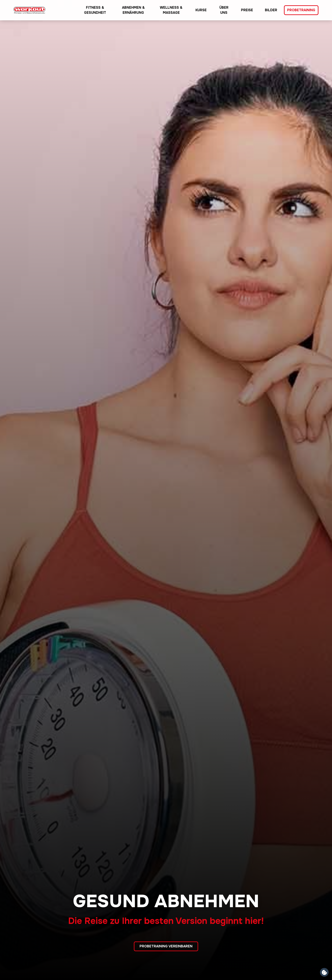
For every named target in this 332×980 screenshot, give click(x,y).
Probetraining (301, 10)
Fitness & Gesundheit (95, 10)
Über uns (224, 10)
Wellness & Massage (171, 10)
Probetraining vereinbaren (166, 946)
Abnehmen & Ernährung (133, 10)
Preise (247, 10)
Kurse (201, 10)
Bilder (271, 10)
